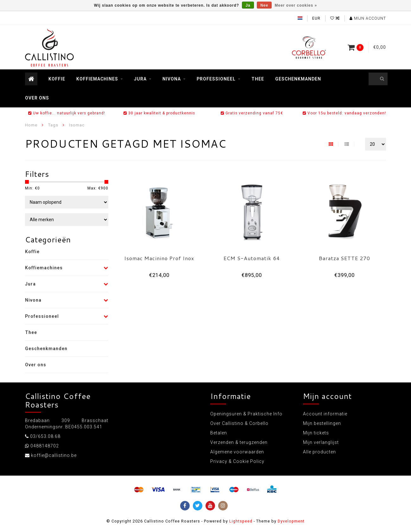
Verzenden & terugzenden (239, 442)
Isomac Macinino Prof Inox (159, 258)
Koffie (57, 79)
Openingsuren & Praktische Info (246, 414)
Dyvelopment (291, 521)
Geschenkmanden (298, 79)
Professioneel (216, 79)
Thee (258, 79)
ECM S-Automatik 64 (252, 258)
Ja (248, 5)
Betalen (219, 433)
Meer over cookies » (296, 5)
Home (31, 125)
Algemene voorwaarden (237, 452)
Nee (264, 5)
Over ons (37, 98)
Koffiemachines (97, 79)
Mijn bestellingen (322, 423)
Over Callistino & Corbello (239, 423)
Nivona (172, 79)
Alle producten (319, 452)
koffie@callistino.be (54, 455)
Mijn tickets (316, 433)
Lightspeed (241, 521)
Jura (140, 79)
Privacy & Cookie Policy (237, 461)
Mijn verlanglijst (321, 442)
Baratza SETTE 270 (345, 258)
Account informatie (325, 414)
